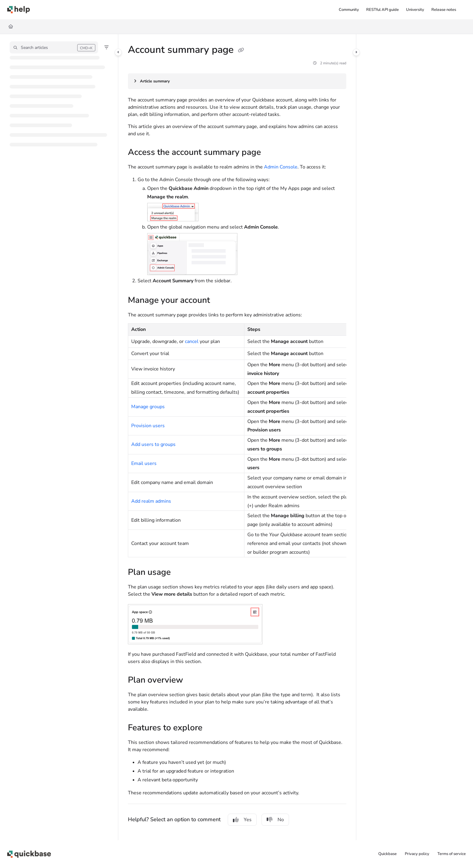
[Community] (349, 10)
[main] (237, 437)
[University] (415, 10)
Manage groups (148, 407)
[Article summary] (237, 81)
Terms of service (452, 854)
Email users (144, 463)
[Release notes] (444, 10)
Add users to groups (153, 444)
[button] (54, 47)
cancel (192, 341)
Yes (242, 820)
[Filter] (106, 47)
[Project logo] (19, 10)
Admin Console (281, 167)
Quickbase (387, 854)
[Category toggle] (118, 52)
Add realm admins (151, 501)
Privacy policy (417, 854)
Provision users (148, 426)
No (275, 820)
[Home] (11, 27)
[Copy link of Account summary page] (241, 50)
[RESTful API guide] (383, 10)
